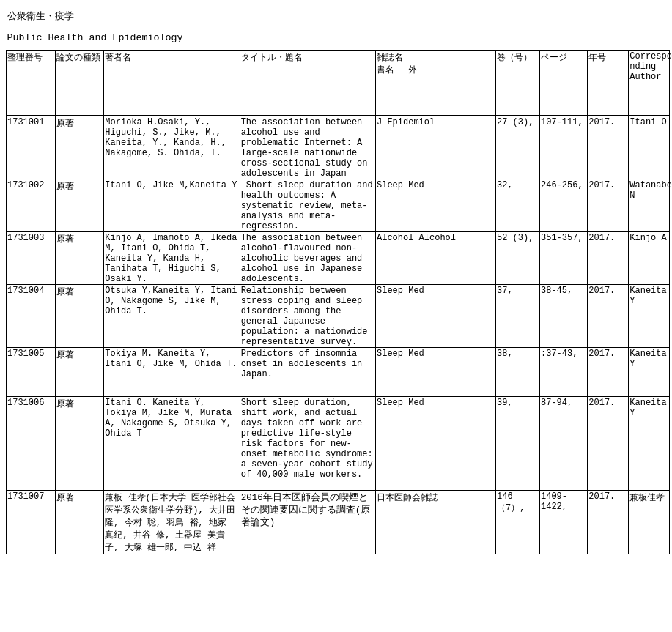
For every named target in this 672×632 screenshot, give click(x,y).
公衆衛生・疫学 (41, 15)
